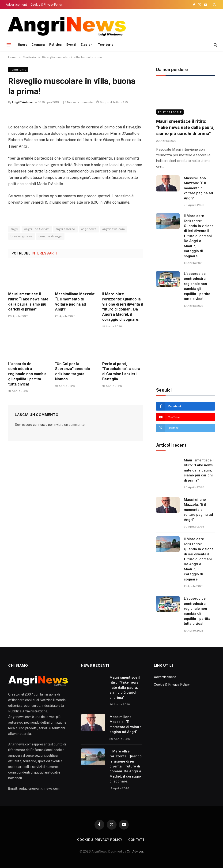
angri (14, 229)
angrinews (89, 229)
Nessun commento (78, 102)
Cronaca (38, 45)
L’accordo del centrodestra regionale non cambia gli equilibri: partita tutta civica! (27, 374)
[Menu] (9, 45)
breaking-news (22, 236)
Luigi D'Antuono (23, 102)
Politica (56, 45)
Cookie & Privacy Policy (46, 5)
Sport (22, 45)
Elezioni (87, 45)
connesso (40, 425)
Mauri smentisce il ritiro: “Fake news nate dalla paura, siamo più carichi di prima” (28, 302)
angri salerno (65, 229)
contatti (137, 840)
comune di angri (50, 236)
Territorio (106, 45)
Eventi (71, 45)
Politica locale (170, 112)
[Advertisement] (131, 26)
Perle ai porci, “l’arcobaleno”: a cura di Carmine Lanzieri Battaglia (121, 371)
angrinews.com (113, 229)
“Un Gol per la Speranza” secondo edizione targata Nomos (73, 371)
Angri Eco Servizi (37, 229)
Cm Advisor (135, 851)
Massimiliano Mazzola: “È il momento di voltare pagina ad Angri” (75, 302)
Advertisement (16, 5)
